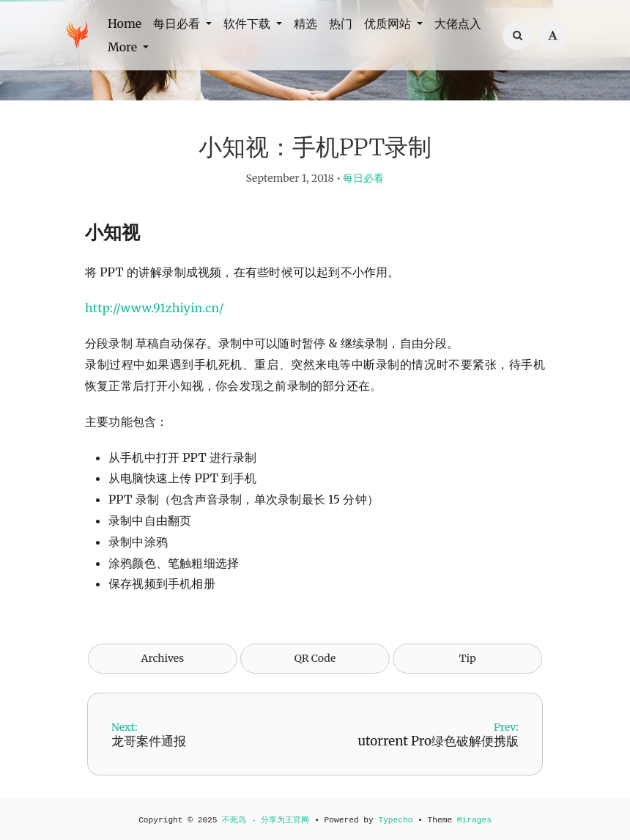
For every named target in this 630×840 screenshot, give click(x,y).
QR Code (315, 658)
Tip (468, 658)
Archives (163, 658)
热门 (341, 23)
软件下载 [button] (248, 23)
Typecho (395, 820)
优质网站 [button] (389, 23)
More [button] (124, 47)
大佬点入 (458, 23)
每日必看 (363, 178)
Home (125, 23)
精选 (305, 23)
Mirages (474, 820)
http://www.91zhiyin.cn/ (155, 308)
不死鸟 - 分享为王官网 (266, 820)
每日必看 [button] (178, 23)
